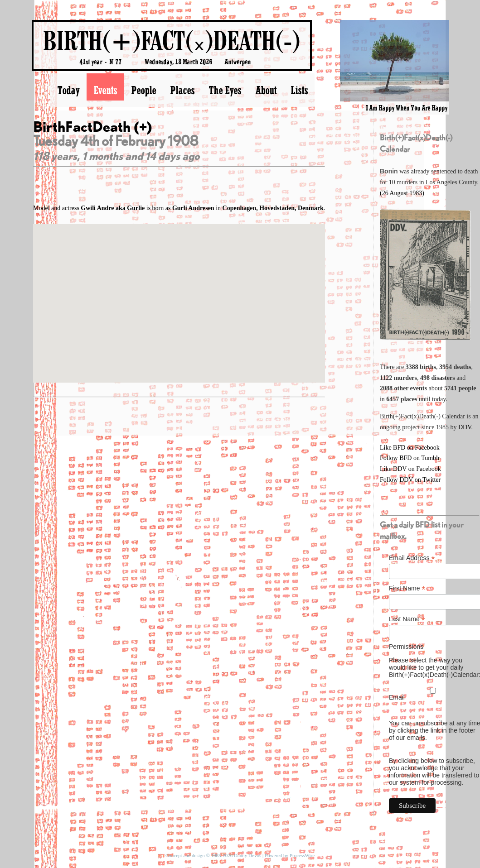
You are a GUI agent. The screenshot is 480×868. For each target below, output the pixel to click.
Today (68, 90)
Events (105, 90)
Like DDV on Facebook (410, 469)
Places (182, 90)
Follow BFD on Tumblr (410, 458)
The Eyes (225, 90)
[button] (179, 295)
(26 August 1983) (402, 193)
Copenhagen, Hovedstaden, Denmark (273, 208)
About (266, 90)
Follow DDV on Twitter (410, 480)
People (143, 90)
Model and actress (90, 208)
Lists (299, 90)
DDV (465, 427)
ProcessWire (302, 855)
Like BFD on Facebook (410, 448)
